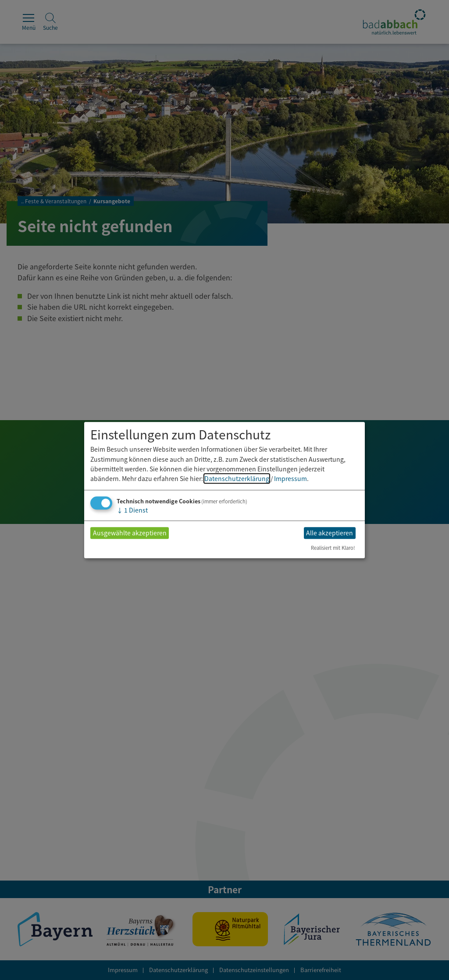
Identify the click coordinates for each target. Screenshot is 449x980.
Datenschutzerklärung (237, 479)
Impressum (290, 479)
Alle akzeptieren (330, 533)
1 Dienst (132, 510)
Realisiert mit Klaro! (333, 548)
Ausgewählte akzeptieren (130, 533)
